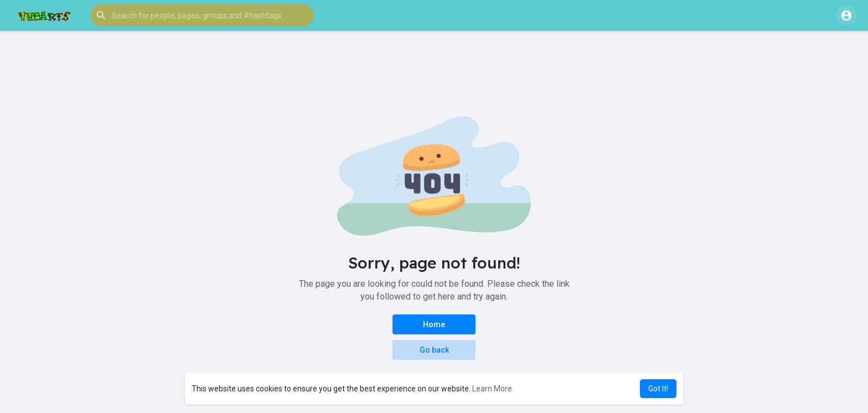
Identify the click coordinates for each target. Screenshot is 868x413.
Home (434, 324)
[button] (202, 16)
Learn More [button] (492, 389)
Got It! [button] (658, 389)
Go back (434, 350)
